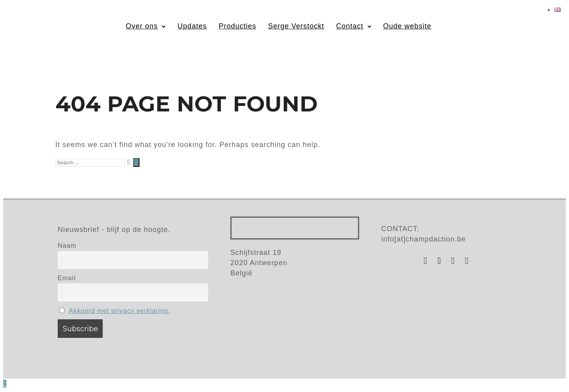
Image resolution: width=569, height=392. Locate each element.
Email (67, 278)
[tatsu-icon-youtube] (455, 261)
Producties (237, 26)
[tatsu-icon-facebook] (441, 261)
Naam (67, 245)
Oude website (407, 26)
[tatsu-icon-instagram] (428, 261)
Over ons (142, 26)
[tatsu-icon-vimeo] (467, 261)
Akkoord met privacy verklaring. (120, 311)
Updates (192, 26)
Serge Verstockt (296, 26)
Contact (350, 26)
